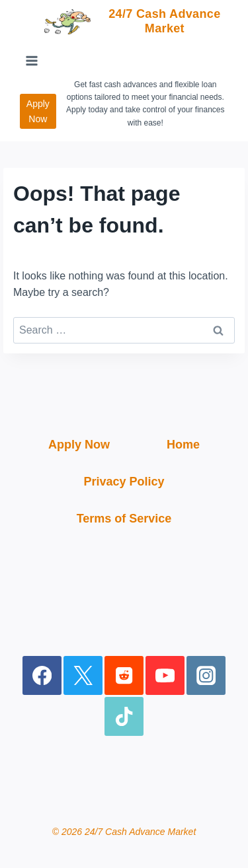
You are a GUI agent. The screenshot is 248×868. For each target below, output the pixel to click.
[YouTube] (165, 675)
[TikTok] (124, 716)
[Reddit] (124, 675)
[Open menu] (32, 61)
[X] (83, 675)
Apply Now (38, 111)
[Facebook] (42, 675)
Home (183, 445)
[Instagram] (206, 675)
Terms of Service (124, 519)
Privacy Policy (124, 482)
